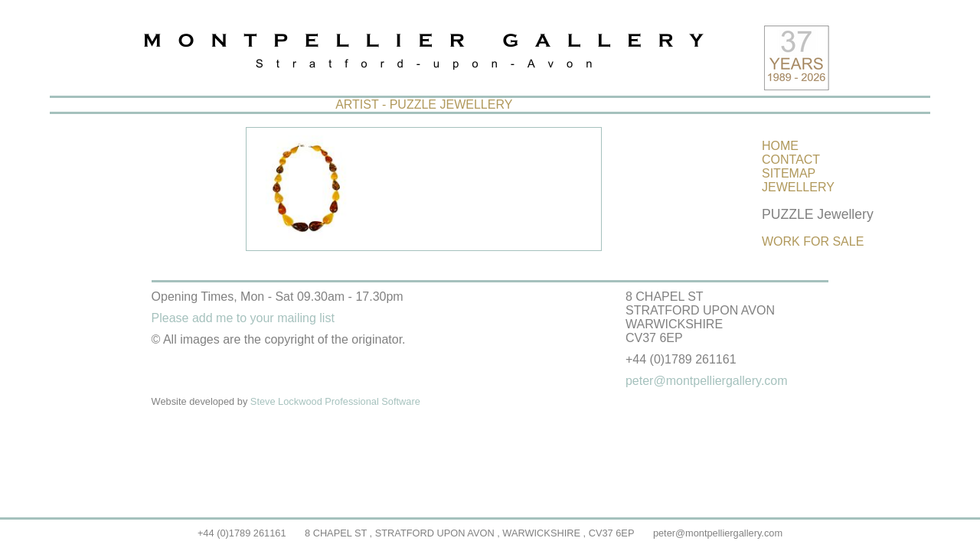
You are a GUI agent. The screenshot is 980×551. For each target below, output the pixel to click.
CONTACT (791, 160)
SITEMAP (789, 173)
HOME (780, 146)
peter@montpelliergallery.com (718, 533)
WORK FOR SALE (813, 241)
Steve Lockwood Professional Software (335, 401)
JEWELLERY (798, 187)
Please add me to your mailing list (243, 318)
